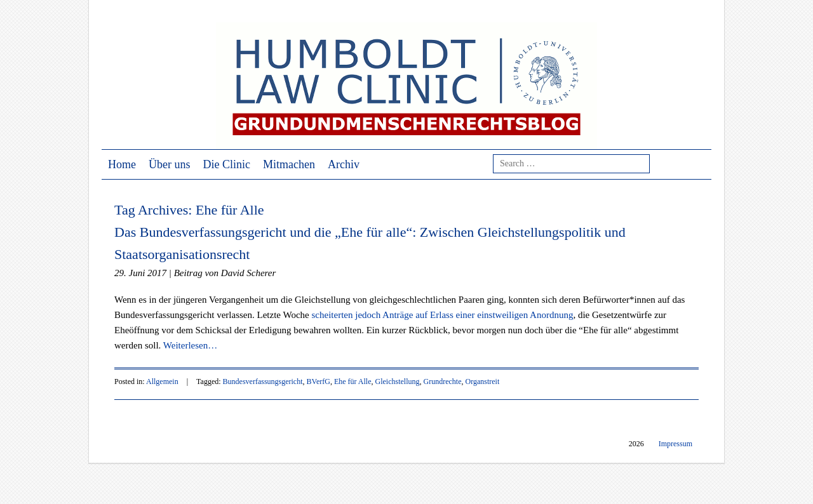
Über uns (170, 164)
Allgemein (162, 381)
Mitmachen (289, 164)
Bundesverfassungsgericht (263, 381)
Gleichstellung (398, 381)
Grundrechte (443, 381)
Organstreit (483, 381)
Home (122, 164)
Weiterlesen (190, 345)
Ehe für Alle (353, 381)
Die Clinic (227, 164)
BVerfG (319, 381)
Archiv (344, 164)
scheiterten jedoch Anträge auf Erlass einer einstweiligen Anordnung (443, 315)
